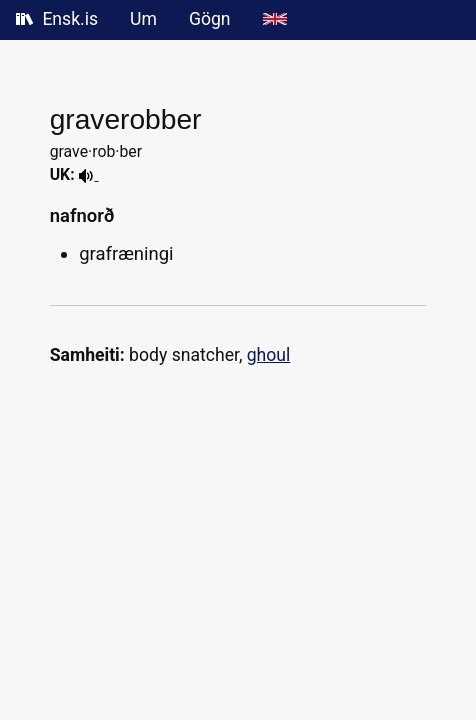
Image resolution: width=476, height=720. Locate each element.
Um (143, 19)
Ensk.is (57, 19)
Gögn (210, 19)
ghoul (269, 355)
